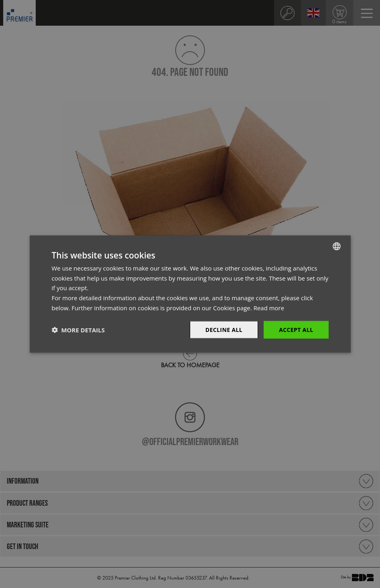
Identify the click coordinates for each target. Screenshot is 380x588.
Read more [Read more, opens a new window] (269, 307)
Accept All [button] (296, 329)
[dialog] (190, 294)
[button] (78, 330)
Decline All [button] (224, 329)
